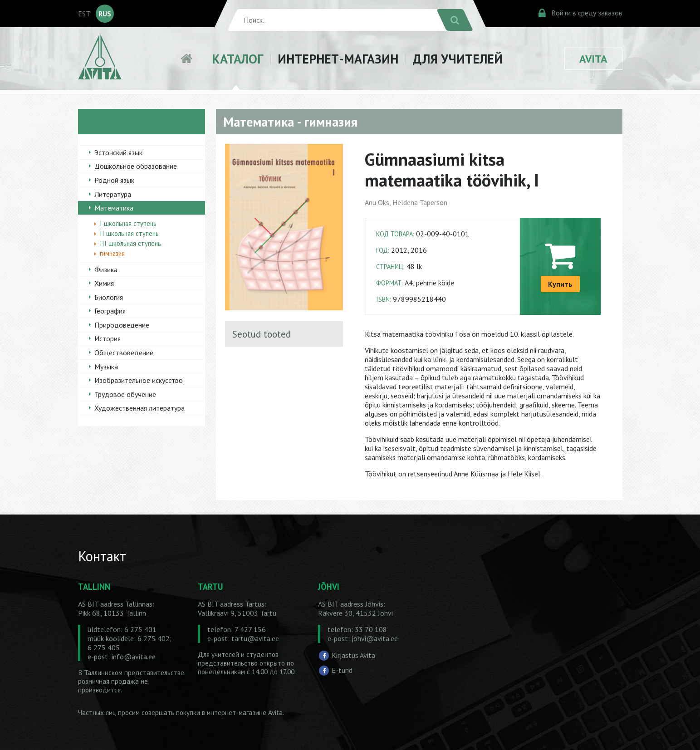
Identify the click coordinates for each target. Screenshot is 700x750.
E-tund (342, 670)
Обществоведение (124, 353)
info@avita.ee (134, 657)
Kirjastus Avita (353, 655)
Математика (114, 208)
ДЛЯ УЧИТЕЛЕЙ (458, 59)
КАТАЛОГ (237, 59)
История (108, 338)
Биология (109, 297)
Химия (104, 283)
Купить (560, 284)
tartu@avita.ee (255, 638)
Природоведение (122, 325)
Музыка (106, 367)
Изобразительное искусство (139, 380)
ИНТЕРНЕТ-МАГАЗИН (338, 59)
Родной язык (114, 180)
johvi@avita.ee (375, 638)
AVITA (593, 59)
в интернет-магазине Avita (242, 713)
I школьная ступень (128, 223)
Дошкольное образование (136, 166)
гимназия (112, 253)
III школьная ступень (130, 243)
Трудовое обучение (125, 394)
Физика (106, 270)
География (110, 311)
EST (84, 14)
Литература (113, 194)
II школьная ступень (129, 233)
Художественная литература (140, 408)
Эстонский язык (118, 152)
